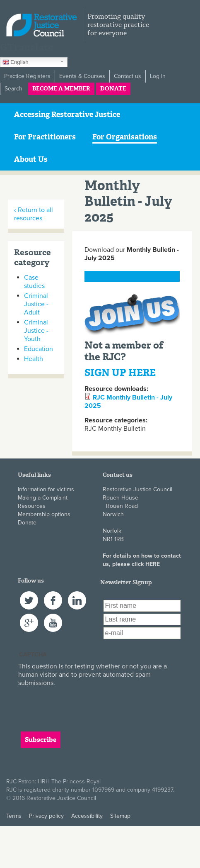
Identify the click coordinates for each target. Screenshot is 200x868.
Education (39, 349)
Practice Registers (27, 76)
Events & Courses (82, 76)
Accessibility (87, 816)
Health (34, 359)
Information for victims (46, 489)
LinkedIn (77, 595)
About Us (31, 159)
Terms (14, 816)
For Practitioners (45, 137)
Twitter (28, 595)
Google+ (29, 618)
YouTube (53, 618)
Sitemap (120, 816)
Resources (32, 506)
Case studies (34, 282)
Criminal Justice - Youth (36, 331)
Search (13, 89)
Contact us (128, 76)
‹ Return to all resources (34, 214)
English (16, 63)
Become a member (61, 89)
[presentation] (81, 703)
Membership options (44, 514)
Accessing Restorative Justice (67, 115)
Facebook (53, 595)
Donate (113, 89)
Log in (158, 76)
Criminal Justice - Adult (36, 304)
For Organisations (125, 137)
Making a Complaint (43, 498)
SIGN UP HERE (120, 373)
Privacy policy (46, 816)
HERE (153, 564)
